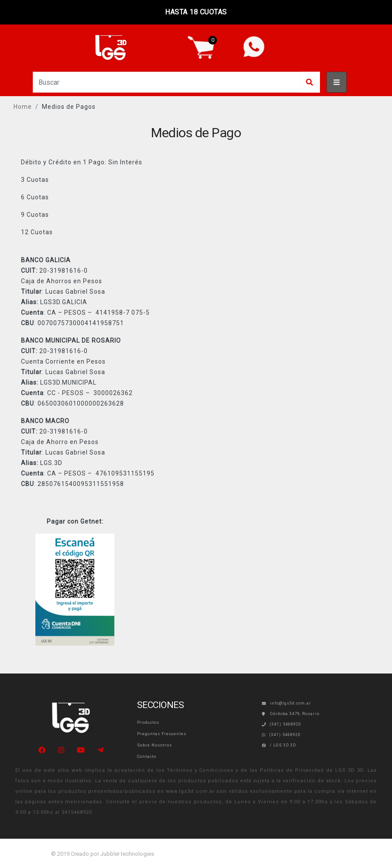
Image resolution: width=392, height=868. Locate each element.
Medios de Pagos (69, 107)
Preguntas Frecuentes (162, 734)
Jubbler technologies (127, 854)
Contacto (147, 757)
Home (23, 107)
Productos (148, 722)
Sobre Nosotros (155, 745)
